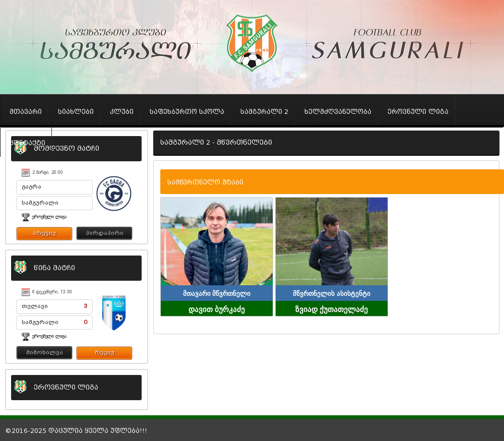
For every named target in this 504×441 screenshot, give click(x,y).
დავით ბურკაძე (217, 308)
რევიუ (105, 352)
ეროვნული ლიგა (49, 217)
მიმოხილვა (45, 352)
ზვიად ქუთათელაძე (332, 308)
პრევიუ (44, 233)
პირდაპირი (105, 233)
